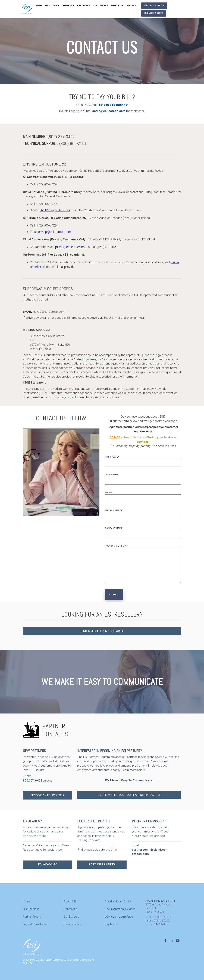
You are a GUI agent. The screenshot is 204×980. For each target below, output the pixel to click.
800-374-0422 (164, 917)
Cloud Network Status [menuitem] (118, 901)
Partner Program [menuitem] (33, 917)
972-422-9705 (158, 924)
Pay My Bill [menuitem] (111, 924)
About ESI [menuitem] (70, 901)
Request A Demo (154, 13)
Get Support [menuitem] (71, 917)
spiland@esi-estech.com (70, 247)
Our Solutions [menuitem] (31, 909)
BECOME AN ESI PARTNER (47, 795)
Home (39, 6)
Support (116, 6)
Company (67, 6)
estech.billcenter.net (114, 105)
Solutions (51, 6)
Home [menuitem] (27, 901)
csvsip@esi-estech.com (49, 312)
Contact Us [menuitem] (71, 909)
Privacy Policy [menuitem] (72, 924)
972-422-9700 (162, 921)
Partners (83, 6)
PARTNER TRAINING (102, 864)
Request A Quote (154, 6)
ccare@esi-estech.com (109, 111)
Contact (131, 6)
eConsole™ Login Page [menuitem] (119, 917)
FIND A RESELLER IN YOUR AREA (102, 631)
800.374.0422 (33, 780)
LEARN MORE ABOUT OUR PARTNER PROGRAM (129, 795)
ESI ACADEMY (47, 864)
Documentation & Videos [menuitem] (120, 909)
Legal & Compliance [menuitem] (35, 924)
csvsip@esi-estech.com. (55, 232)
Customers (100, 6)
